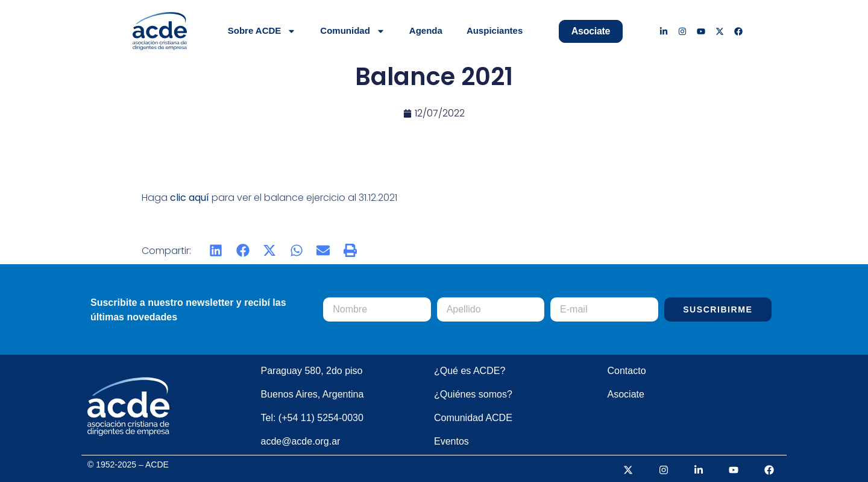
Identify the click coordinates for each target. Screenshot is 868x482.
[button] (216, 251)
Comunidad (353, 31)
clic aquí (190, 198)
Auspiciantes (495, 30)
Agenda (426, 30)
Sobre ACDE (262, 31)
